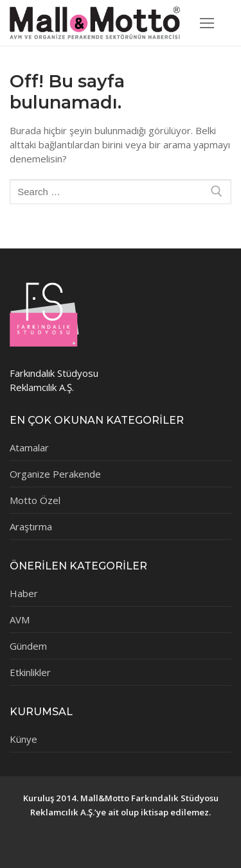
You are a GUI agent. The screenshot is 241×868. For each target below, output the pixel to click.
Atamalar (29, 447)
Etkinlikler (30, 672)
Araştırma (31, 526)
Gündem (28, 646)
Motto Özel (35, 500)
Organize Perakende (55, 474)
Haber (24, 593)
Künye (23, 739)
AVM (20, 620)
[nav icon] (207, 23)
